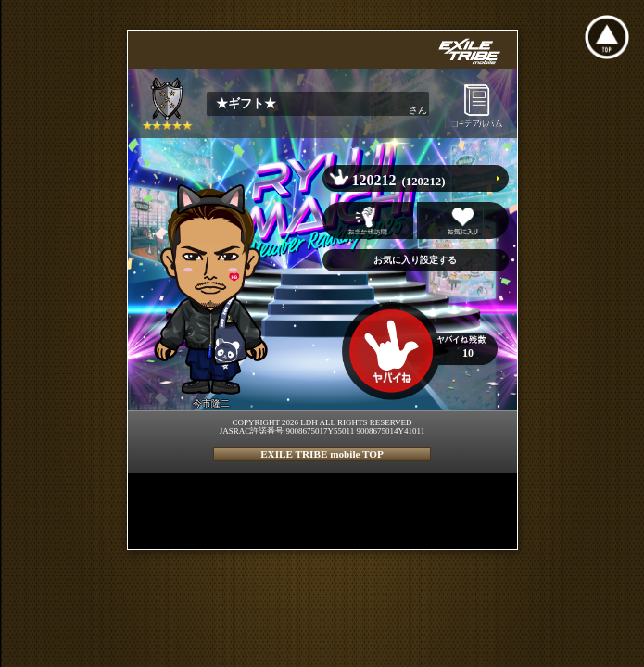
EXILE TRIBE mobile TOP (322, 454)
